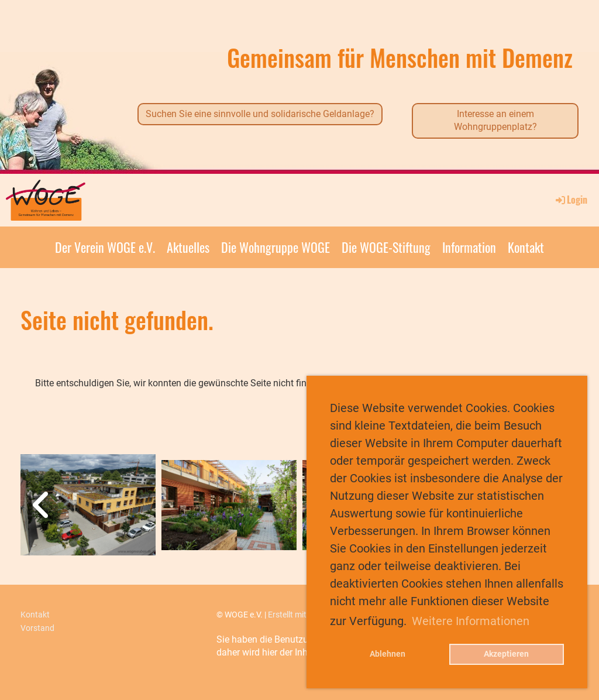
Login (571, 200)
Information (469, 247)
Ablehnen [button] (388, 654)
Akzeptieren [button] (506, 654)
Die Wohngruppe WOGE (276, 247)
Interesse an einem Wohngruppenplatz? (495, 120)
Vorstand (37, 628)
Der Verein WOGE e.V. (105, 247)
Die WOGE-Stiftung (386, 247)
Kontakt (526, 247)
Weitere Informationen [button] (471, 621)
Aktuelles (188, 247)
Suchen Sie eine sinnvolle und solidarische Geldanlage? (260, 114)
